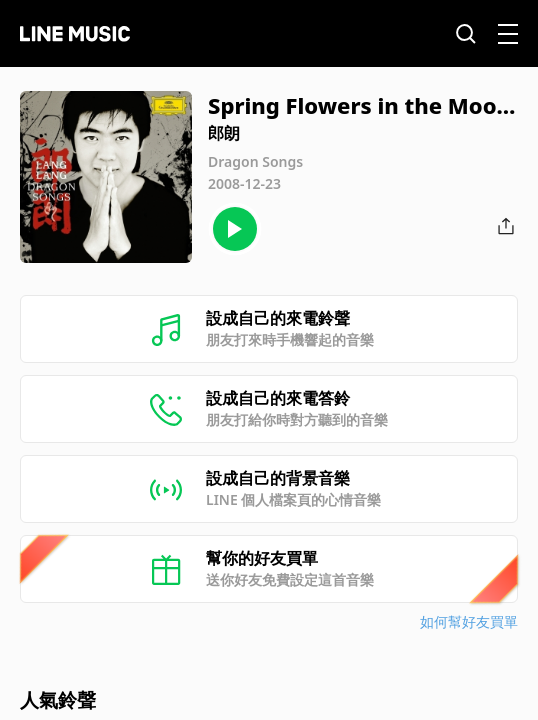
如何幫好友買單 (469, 621)
